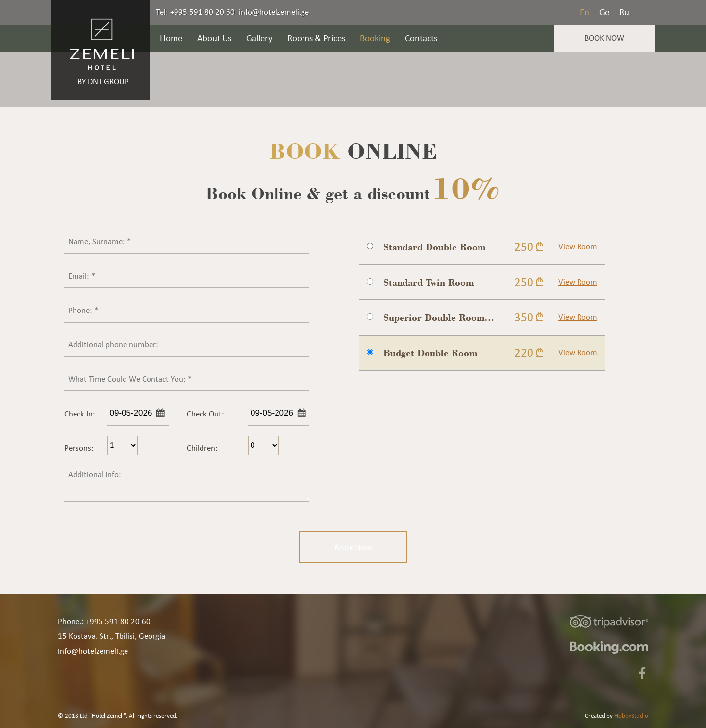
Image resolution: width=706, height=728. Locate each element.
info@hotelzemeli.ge (274, 12)
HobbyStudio (631, 715)
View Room (578, 246)
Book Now (604, 38)
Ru (624, 12)
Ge (604, 12)
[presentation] (434, 410)
